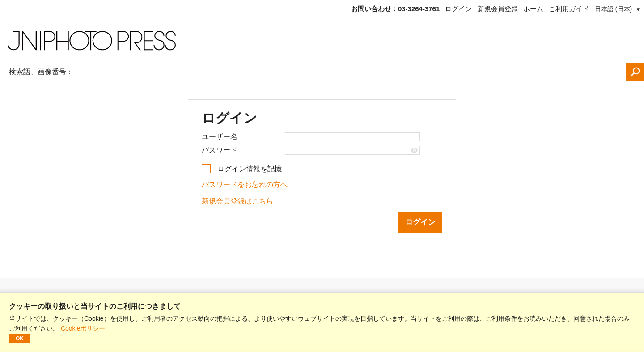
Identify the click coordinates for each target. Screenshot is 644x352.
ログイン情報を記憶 (250, 169)
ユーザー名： (223, 137)
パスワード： (223, 150)
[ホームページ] (322, 41)
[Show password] (414, 151)
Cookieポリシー (83, 328)
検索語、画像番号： (41, 72)
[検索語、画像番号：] (352, 72)
